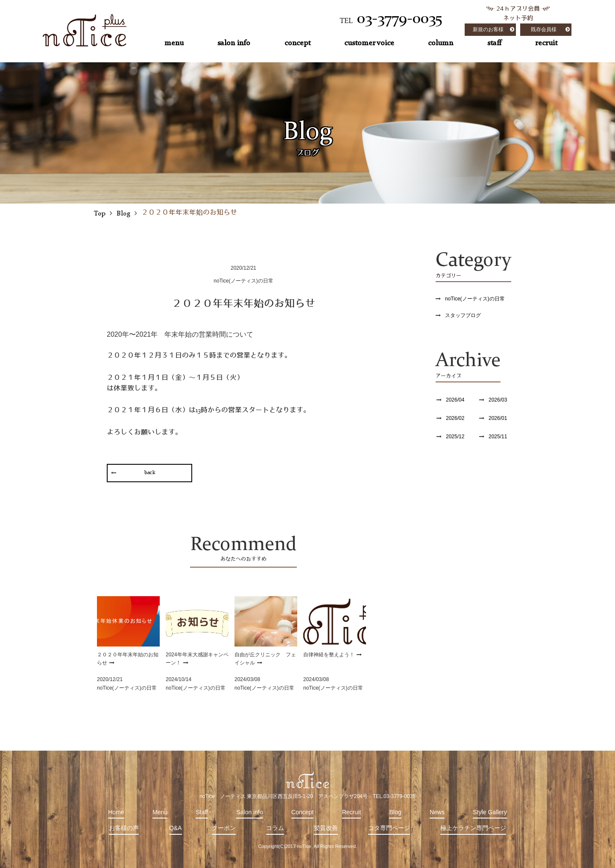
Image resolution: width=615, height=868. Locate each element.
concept (297, 43)
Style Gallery (490, 812)
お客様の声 (124, 828)
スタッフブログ (463, 315)
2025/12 (455, 437)
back (150, 473)
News (437, 812)
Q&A (176, 828)
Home (116, 812)
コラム (275, 828)
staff (494, 43)
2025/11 (498, 437)
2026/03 (498, 400)
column (441, 43)
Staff (202, 812)
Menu (160, 812)
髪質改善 (326, 828)
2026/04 (455, 400)
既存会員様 (544, 29)
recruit (546, 43)
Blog (395, 812)
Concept (302, 812)
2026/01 (498, 418)
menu (174, 43)
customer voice (369, 43)
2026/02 (455, 418)
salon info (234, 43)
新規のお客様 (488, 29)
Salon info (249, 812)
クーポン (224, 828)
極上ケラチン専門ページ (473, 828)
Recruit (351, 812)
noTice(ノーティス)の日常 (475, 299)
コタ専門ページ (389, 828)
